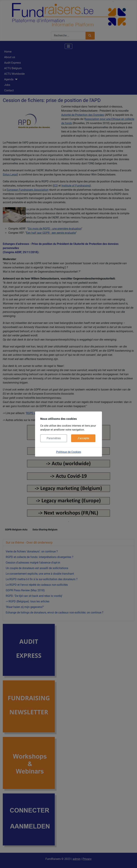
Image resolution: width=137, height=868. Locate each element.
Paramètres (54, 438)
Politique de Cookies (69, 452)
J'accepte (83, 438)
